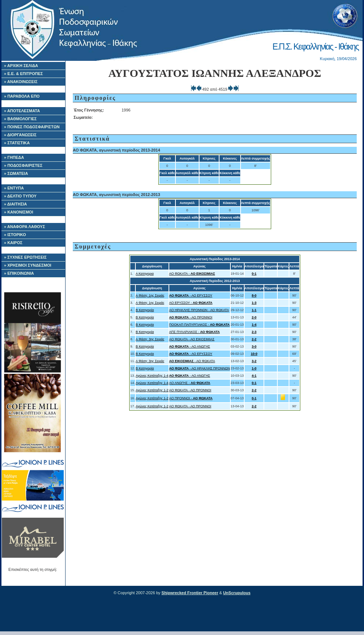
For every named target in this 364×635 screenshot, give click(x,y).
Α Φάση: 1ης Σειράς (150, 295)
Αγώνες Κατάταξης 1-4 (152, 376)
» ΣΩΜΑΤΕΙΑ (16, 173)
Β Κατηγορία (145, 310)
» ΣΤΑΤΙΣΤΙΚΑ (17, 143)
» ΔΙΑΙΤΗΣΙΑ (15, 204)
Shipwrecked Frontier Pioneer (190, 593)
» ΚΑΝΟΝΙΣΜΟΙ (19, 212)
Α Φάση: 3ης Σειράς (150, 339)
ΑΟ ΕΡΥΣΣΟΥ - (191, 303)
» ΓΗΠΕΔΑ (14, 157)
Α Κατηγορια (145, 274)
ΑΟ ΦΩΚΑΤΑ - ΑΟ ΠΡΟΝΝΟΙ (190, 390)
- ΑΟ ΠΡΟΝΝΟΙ (191, 317)
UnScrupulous (237, 593)
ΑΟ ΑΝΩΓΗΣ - (190, 383)
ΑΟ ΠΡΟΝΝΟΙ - (191, 398)
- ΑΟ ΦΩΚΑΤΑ (192, 361)
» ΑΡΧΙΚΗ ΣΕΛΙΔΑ (21, 66)
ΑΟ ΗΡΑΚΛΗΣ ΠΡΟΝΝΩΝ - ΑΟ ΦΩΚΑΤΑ (199, 310)
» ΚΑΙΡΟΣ (13, 243)
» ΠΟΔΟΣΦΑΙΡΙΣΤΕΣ (23, 165)
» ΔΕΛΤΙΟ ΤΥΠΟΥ (20, 196)
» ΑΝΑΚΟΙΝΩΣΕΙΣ (21, 82)
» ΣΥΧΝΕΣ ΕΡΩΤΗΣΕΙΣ (25, 257)
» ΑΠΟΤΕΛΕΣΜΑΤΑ (22, 111)
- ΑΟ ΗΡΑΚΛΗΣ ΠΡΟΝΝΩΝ (200, 368)
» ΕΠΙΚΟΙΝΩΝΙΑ (19, 273)
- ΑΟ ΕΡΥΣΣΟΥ (191, 295)
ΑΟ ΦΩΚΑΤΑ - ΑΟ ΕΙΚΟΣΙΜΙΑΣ (192, 339)
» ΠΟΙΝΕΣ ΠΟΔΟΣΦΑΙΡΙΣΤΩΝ (32, 127)
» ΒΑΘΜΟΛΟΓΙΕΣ (20, 119)
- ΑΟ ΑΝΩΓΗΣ (190, 346)
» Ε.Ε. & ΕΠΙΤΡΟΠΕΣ (23, 74)
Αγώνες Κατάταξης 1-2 (152, 390)
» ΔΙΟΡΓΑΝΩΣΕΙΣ (20, 135)
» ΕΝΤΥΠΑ (14, 188)
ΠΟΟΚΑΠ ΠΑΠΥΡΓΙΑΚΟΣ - (199, 325)
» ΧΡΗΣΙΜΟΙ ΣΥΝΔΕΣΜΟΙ (28, 265)
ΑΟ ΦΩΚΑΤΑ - (192, 274)
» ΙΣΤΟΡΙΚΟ (15, 235)
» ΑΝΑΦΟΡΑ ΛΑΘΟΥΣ (25, 227)
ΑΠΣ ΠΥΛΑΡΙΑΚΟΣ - (195, 332)
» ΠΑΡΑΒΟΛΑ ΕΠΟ (22, 96)
